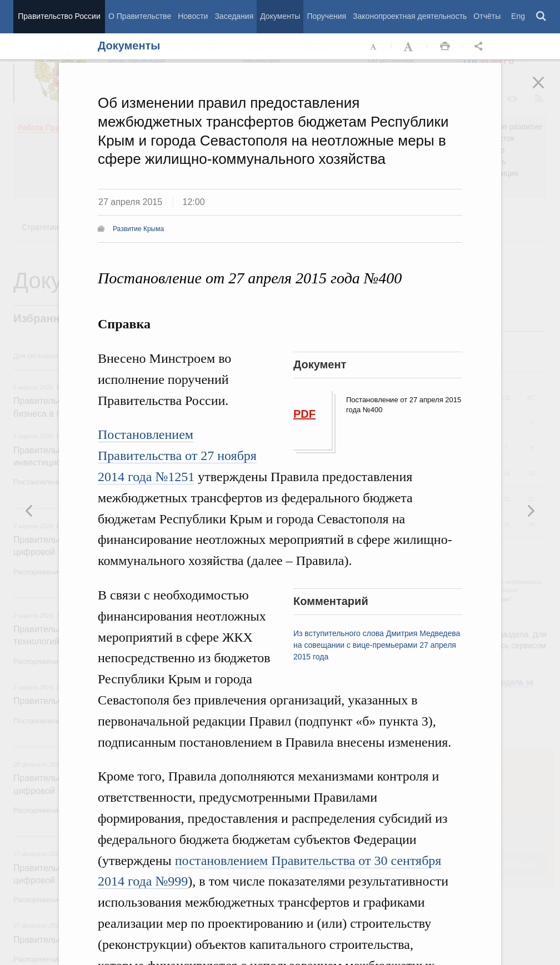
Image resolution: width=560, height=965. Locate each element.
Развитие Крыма (138, 229)
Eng (518, 16)
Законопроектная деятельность (410, 16)
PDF (304, 414)
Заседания (234, 16)
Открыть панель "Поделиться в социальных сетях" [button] (481, 47)
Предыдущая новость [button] (531, 511)
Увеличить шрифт (409, 47)
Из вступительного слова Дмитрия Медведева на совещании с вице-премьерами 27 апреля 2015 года (377, 645)
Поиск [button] (542, 17)
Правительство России (59, 16)
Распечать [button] (445, 47)
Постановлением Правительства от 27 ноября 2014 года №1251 (177, 456)
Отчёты (487, 16)
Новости (193, 16)
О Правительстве (140, 16)
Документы (280, 16)
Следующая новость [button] (29, 511)
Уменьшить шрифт (374, 47)
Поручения (326, 16)
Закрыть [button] (546, 90)
